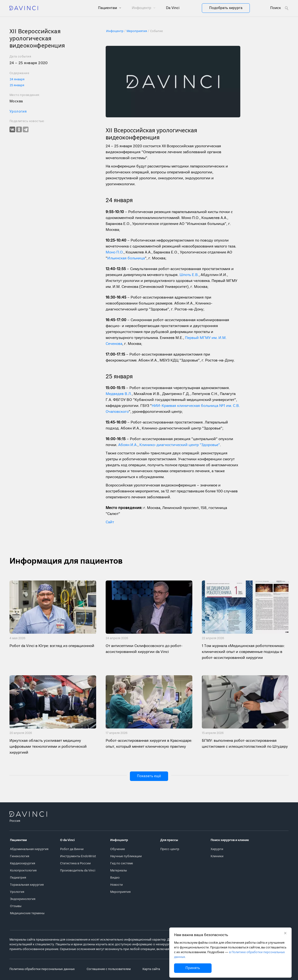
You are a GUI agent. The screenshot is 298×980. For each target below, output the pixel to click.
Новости (116, 885)
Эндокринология (23, 899)
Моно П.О (114, 252)
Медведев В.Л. (119, 394)
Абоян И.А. (128, 445)
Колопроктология (23, 871)
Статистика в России (75, 863)
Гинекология (20, 856)
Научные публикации (126, 856)
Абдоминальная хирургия (29, 849)
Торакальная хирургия (27, 885)
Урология (18, 112)
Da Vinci (173, 8)
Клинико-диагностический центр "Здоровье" (180, 445)
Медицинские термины (27, 913)
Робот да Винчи (72, 849)
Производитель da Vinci (78, 871)
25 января (17, 85)
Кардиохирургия (23, 863)
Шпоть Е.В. (189, 275)
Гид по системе (122, 863)
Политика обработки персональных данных (42, 969)
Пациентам (108, 8)
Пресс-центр (170, 849)
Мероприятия (120, 892)
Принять (193, 968)
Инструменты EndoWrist (78, 856)
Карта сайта (151, 969)
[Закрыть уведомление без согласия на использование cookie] (285, 934)
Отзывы (16, 906)
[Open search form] (279, 8)
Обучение (118, 849)
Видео (115, 878)
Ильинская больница (126, 258)
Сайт (110, 522)
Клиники (217, 856)
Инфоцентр (142, 8)
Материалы (118, 871)
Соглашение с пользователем (109, 969)
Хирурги (217, 849)
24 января (17, 79)
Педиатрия (18, 878)
